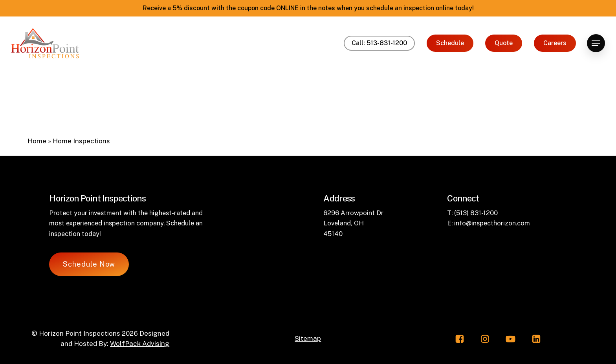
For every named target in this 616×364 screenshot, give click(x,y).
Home (37, 141)
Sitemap (308, 338)
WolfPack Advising (140, 344)
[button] (596, 43)
